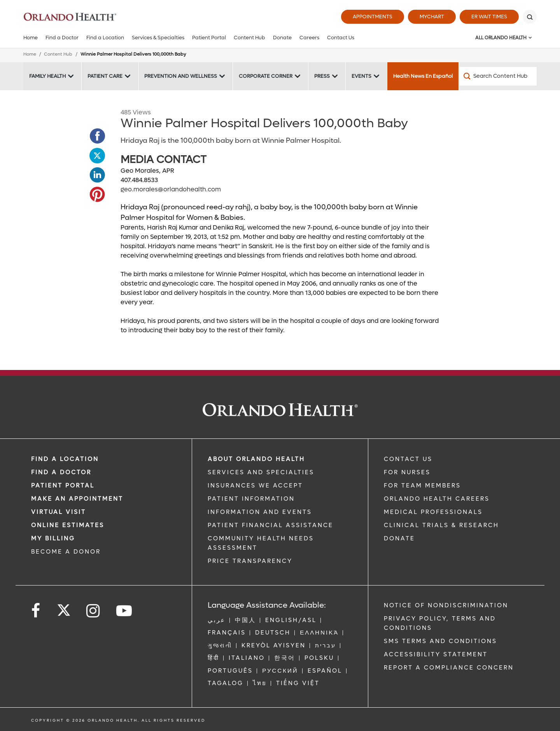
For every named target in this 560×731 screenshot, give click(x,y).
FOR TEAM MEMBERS (422, 486)
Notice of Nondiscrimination (446, 605)
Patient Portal (209, 38)
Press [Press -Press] (322, 76)
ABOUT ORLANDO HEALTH (256, 459)
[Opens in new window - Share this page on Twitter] (97, 156)
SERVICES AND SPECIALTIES (261, 472)
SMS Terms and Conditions (440, 641)
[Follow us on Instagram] (94, 611)
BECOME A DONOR (66, 552)
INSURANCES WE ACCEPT (255, 486)
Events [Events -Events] (361, 76)
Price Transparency (250, 561)
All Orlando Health (501, 38)
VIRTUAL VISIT (59, 512)
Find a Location (105, 38)
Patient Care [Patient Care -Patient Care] (105, 76)
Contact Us (341, 38)
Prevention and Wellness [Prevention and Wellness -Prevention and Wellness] (181, 76)
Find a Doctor (62, 38)
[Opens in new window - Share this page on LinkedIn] (97, 175)
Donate (282, 38)
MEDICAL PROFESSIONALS (433, 512)
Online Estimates (68, 525)
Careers (309, 38)
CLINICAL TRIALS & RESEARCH (441, 525)
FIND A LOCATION (65, 459)
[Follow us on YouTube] (125, 611)
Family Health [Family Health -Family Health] (47, 76)
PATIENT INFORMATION (251, 499)
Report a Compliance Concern (449, 668)
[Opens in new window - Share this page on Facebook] (97, 136)
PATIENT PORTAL (63, 486)
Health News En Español (423, 76)
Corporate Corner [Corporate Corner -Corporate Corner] (266, 76)
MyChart (432, 17)
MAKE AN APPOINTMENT (77, 499)
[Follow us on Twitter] (64, 608)
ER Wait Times (489, 17)
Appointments (373, 17)
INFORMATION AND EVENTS (260, 512)
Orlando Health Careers (437, 499)
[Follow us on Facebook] (36, 611)
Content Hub (249, 38)
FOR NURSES (407, 472)
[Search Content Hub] (498, 76)
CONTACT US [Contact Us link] (408, 459)
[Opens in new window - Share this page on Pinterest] (97, 195)
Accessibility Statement (436, 654)
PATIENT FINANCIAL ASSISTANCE (270, 525)
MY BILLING (53, 538)
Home (31, 38)
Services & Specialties (158, 38)
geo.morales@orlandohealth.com (171, 189)
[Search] (530, 17)
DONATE (399, 538)
